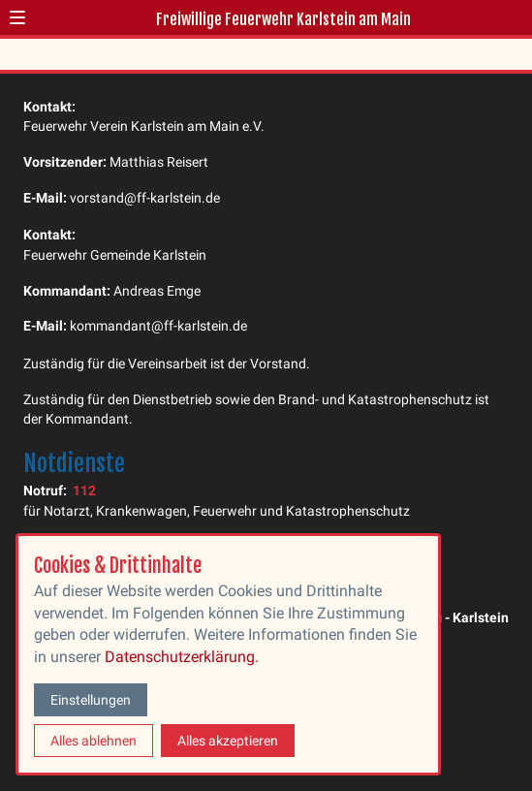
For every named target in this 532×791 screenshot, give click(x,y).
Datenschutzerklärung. (182, 657)
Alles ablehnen (94, 741)
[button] (17, 17)
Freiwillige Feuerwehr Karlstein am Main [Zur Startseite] (283, 19)
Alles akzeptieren (228, 741)
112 (84, 490)
